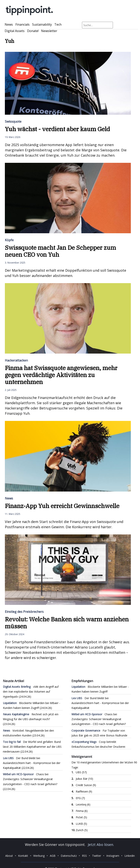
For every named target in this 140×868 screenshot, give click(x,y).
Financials (22, 24)
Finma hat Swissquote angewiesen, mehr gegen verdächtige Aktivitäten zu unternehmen (61, 375)
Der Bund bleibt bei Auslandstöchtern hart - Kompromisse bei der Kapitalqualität (32, 763)
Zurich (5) (82, 830)
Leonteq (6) (83, 804)
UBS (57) (81, 772)
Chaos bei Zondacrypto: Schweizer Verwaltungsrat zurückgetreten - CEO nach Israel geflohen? (30, 779)
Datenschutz (69, 856)
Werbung (39, 856)
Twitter (97, 856)
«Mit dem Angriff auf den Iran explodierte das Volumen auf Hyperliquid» (31, 692)
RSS (84, 856)
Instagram (113, 856)
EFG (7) (80, 798)
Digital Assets (15, 31)
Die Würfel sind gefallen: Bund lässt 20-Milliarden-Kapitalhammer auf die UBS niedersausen (32, 747)
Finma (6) (82, 811)
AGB (53, 856)
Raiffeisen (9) (84, 791)
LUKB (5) (81, 824)
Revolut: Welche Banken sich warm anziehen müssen (67, 623)
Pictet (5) (81, 817)
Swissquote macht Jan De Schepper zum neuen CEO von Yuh (60, 251)
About (9, 856)
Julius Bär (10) (84, 779)
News (9, 24)
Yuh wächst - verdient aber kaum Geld (57, 129)
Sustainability (42, 24)
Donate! (33, 31)
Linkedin (130, 856)
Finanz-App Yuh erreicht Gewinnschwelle (62, 506)
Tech (58, 24)
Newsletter (49, 31)
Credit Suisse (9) (86, 785)
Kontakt (23, 856)
